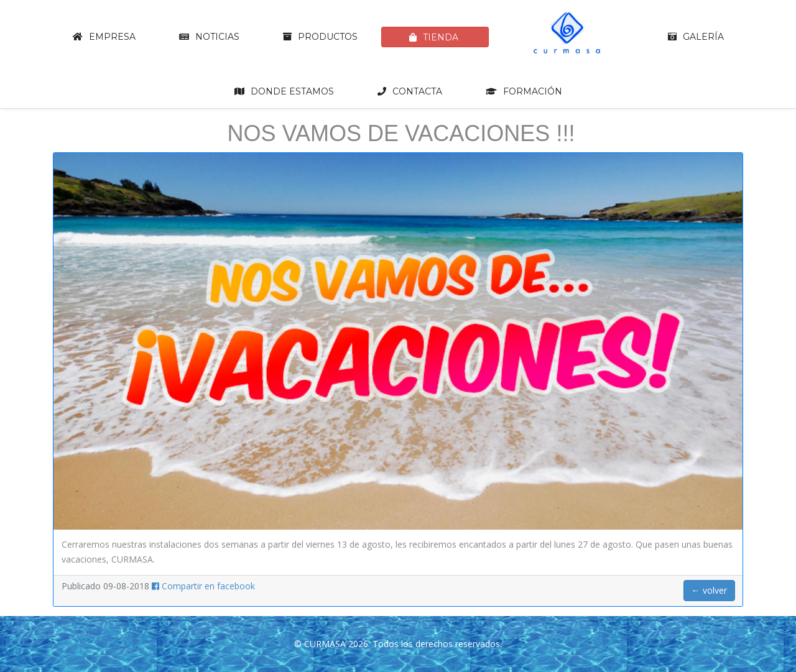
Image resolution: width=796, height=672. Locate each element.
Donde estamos (284, 91)
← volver (709, 590)
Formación (524, 91)
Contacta (410, 91)
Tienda (434, 37)
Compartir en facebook (203, 586)
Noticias (209, 37)
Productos (320, 37)
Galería (696, 37)
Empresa (104, 37)
